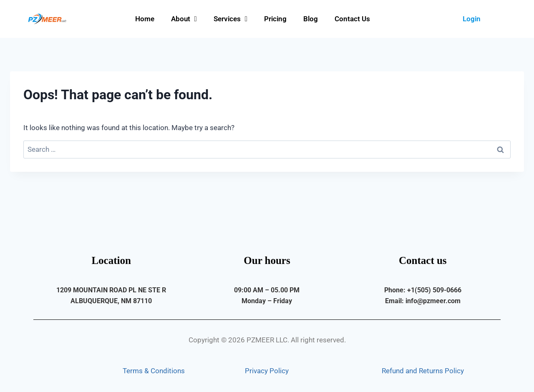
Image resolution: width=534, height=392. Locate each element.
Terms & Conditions (154, 371)
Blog (311, 19)
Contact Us (352, 19)
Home (145, 19)
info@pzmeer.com (433, 301)
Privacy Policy (267, 371)
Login (472, 19)
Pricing (275, 19)
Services (230, 19)
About (184, 19)
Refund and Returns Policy (423, 371)
